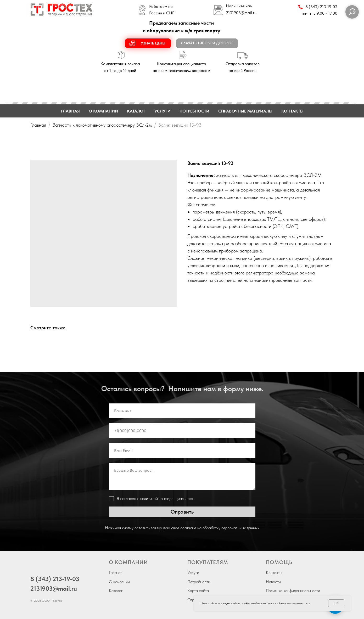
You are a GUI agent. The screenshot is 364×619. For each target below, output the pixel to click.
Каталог (116, 591)
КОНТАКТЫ (292, 111)
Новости (273, 582)
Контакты (274, 573)
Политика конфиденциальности (293, 591)
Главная (38, 125)
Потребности (199, 582)
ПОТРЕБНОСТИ (194, 111)
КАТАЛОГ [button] (136, 111)
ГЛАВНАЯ (70, 111)
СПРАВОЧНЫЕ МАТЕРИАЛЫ (245, 111)
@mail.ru (249, 13)
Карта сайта (198, 591)
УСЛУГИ (163, 111)
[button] (148, 43)
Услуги (193, 573)
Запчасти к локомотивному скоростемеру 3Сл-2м (102, 125)
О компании (119, 582)
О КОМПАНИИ (103, 111)
